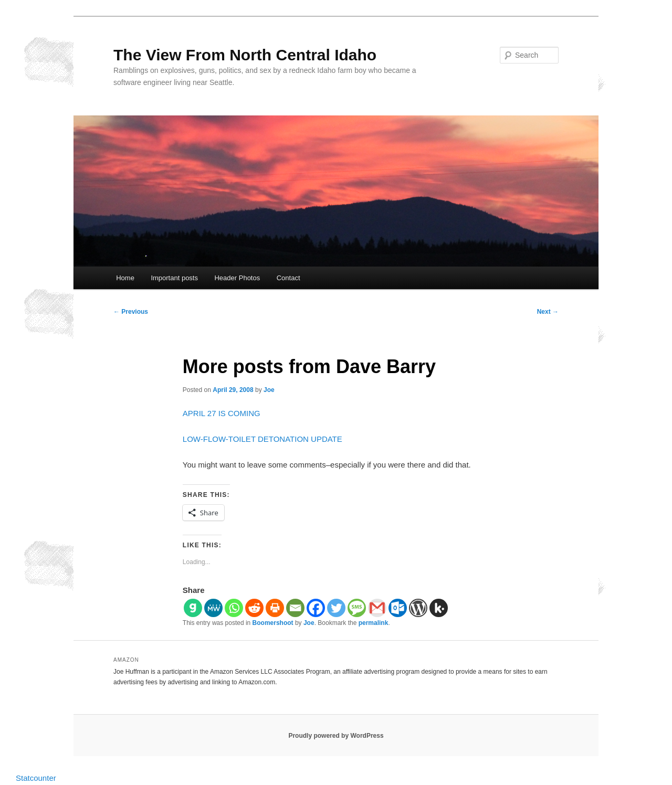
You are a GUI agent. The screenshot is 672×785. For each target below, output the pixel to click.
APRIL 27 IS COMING (222, 413)
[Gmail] (377, 608)
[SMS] (357, 608)
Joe (269, 390)
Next (548, 312)
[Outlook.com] (398, 608)
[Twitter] (336, 608)
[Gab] (193, 608)
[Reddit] (254, 608)
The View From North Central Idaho (245, 55)
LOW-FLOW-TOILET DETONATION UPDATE (262, 439)
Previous (131, 312)
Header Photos (237, 278)
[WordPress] (418, 608)
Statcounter (36, 778)
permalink (374, 623)
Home (125, 278)
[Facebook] (316, 608)
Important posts (174, 278)
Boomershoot (273, 623)
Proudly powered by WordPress (336, 736)
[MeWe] (213, 608)
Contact (288, 278)
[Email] (295, 608)
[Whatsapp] (234, 608)
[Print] (275, 608)
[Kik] (439, 608)
